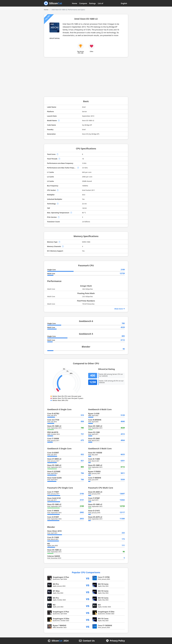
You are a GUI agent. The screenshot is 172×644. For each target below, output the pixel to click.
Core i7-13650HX (105, 625)
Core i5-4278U (53, 414)
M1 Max (56, 591)
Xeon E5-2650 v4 (95, 492)
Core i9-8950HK (95, 420)
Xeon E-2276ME (54, 472)
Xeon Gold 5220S (54, 478)
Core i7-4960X (53, 511)
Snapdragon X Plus (61, 577)
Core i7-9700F (94, 498)
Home (75, 3)
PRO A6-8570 (53, 432)
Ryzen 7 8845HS (60, 625)
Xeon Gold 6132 (54, 498)
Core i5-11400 (94, 459)
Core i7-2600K (53, 439)
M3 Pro (56, 598)
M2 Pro (56, 584)
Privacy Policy (117, 641)
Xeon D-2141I (94, 511)
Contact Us (89, 641)
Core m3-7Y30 (53, 420)
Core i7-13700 (104, 577)
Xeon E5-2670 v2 (95, 517)
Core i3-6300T (53, 453)
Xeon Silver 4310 (54, 531)
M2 (49, 544)
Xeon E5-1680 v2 (54, 426)
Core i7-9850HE (95, 478)
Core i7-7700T (53, 492)
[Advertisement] (86, 77)
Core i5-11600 (53, 537)
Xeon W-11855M (95, 453)
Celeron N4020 (54, 556)
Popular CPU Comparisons (86, 572)
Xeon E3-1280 (94, 432)
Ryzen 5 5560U (94, 472)
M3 (99, 605)
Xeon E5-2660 (94, 439)
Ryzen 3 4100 (94, 414)
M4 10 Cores (103, 584)
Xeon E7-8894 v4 (54, 459)
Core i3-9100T (53, 517)
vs (88, 578)
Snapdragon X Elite (106, 612)
